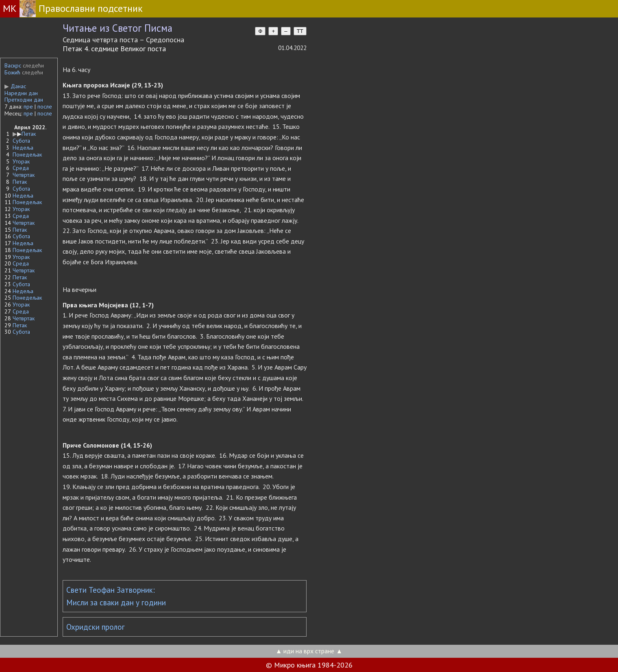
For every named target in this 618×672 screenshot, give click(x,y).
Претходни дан (24, 100)
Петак (29, 134)
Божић (12, 72)
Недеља (23, 148)
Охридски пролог (96, 627)
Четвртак (24, 175)
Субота (21, 141)
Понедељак (27, 154)
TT (300, 31)
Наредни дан (21, 93)
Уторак (21, 161)
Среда (21, 168)
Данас (15, 86)
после (45, 107)
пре (28, 107)
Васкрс (13, 65)
